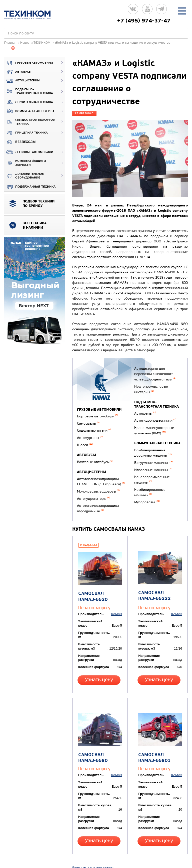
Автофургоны (90, 435)
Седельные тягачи (94, 429)
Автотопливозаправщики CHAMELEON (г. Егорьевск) (101, 476)
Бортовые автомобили (97, 416)
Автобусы (18, 72)
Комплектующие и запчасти (25, 163)
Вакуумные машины (152, 465)
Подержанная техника (30, 187)
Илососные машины (152, 471)
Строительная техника (29, 102)
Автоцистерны (22, 81)
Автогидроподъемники (154, 427)
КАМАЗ (117, 600)
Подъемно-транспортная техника (29, 91)
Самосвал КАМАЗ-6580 (92, 736)
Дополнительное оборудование (24, 176)
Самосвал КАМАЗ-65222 (154, 581)
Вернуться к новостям (93, 842)
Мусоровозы (146, 500)
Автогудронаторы (93, 492)
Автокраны (144, 420)
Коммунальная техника (29, 111)
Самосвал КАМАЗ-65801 (154, 736)
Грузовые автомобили (29, 63)
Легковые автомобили (29, 152)
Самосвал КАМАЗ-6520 (92, 582)
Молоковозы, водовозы (98, 485)
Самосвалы (88, 422)
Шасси (85, 442)
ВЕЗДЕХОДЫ (20, 142)
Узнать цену (100, 665)
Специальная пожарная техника (30, 122)
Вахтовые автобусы (95, 458)
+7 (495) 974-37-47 (144, 21)
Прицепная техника (26, 133)
